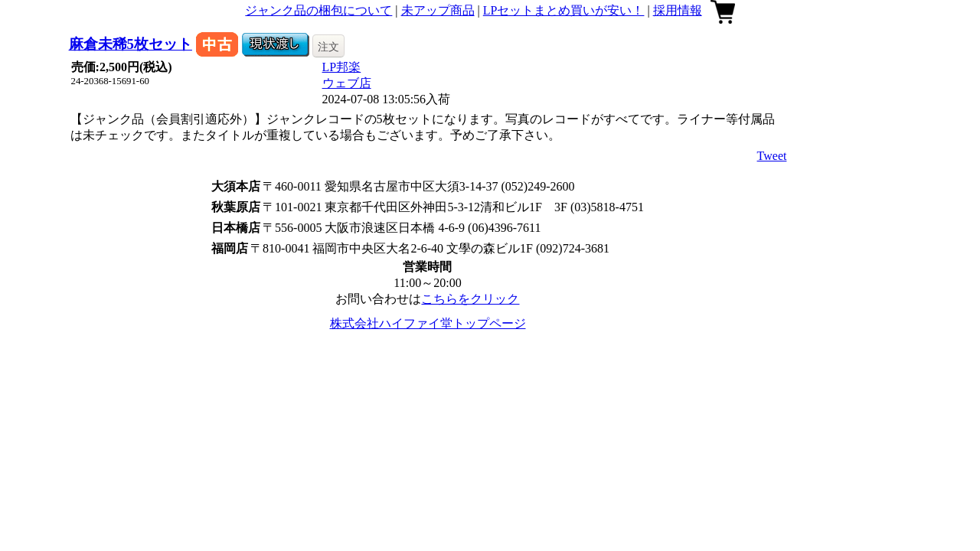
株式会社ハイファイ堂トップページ (428, 323)
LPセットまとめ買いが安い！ (564, 10)
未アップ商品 (438, 10)
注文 (328, 47)
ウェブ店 (347, 83)
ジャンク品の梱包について (318, 10)
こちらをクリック (470, 299)
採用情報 (678, 10)
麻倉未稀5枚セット (131, 44)
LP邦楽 (342, 67)
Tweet (772, 156)
